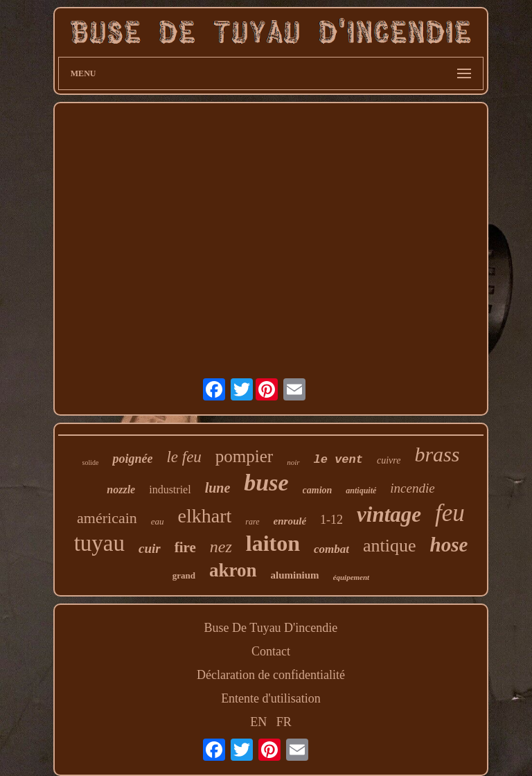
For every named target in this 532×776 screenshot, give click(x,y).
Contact (271, 651)
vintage (389, 514)
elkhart (205, 516)
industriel (170, 490)
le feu (184, 457)
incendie (412, 488)
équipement (352, 577)
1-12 (331, 520)
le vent (338, 460)
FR (284, 722)
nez (221, 547)
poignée (132, 459)
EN (258, 722)
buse (266, 483)
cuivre (389, 460)
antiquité (361, 491)
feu (450, 513)
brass (437, 454)
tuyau (99, 543)
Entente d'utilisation (271, 698)
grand (184, 575)
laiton (273, 543)
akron (233, 570)
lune (218, 488)
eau (158, 521)
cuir (150, 548)
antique (390, 546)
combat (331, 549)
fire (185, 547)
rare (252, 522)
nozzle (121, 490)
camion (318, 490)
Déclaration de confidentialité (271, 675)
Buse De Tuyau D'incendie (271, 628)
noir (293, 462)
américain (107, 518)
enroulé (290, 521)
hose (449, 545)
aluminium (295, 575)
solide (91, 462)
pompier (244, 456)
